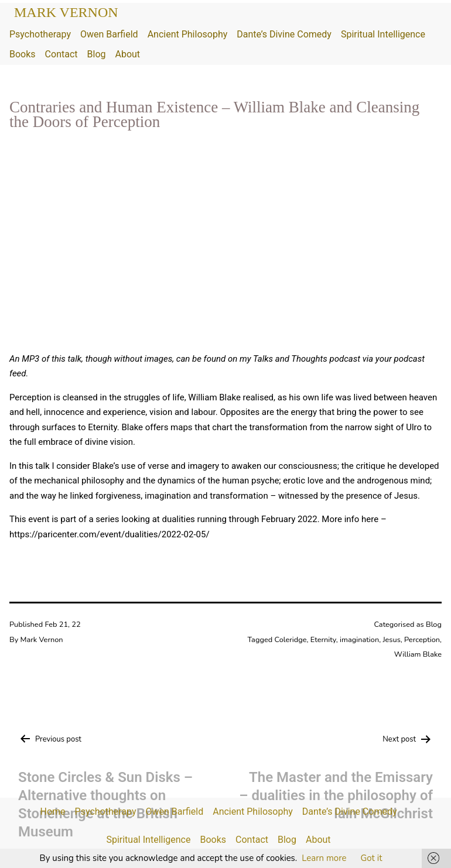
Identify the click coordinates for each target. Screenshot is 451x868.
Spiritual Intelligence (383, 34)
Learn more (324, 858)
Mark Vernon (66, 12)
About (127, 54)
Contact (61, 54)
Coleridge (290, 640)
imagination (359, 640)
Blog (97, 54)
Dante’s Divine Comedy (284, 34)
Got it (371, 858)
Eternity (323, 640)
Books (23, 54)
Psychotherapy (40, 34)
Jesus (391, 640)
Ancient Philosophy (188, 34)
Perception (422, 640)
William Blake (418, 654)
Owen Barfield (109, 34)
